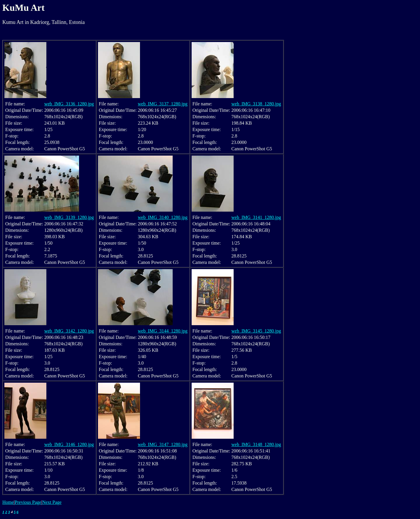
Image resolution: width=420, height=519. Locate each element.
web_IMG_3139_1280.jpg (69, 217)
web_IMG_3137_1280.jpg (162, 104)
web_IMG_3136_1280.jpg (69, 104)
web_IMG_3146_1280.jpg (69, 444)
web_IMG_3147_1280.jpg (162, 444)
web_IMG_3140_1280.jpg (162, 217)
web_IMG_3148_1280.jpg (256, 444)
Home (8, 502)
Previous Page (28, 502)
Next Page (52, 502)
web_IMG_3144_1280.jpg (162, 331)
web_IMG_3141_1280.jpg (256, 217)
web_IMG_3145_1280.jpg (256, 331)
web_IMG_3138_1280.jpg (256, 104)
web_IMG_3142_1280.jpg (69, 331)
